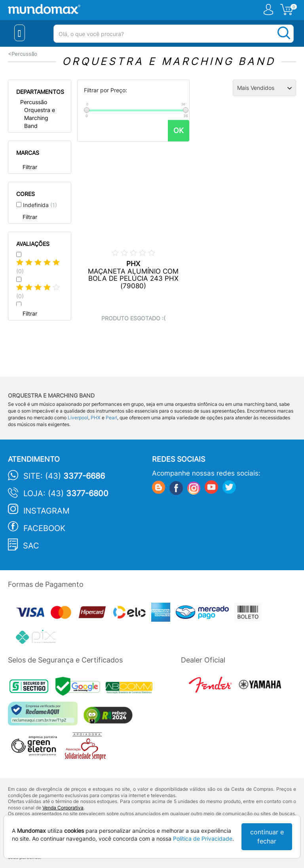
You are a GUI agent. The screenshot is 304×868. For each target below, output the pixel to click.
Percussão (24, 54)
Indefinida (40, 205)
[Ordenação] (264, 88)
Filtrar (30, 167)
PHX (96, 418)
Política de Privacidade (203, 838)
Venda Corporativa (63, 808)
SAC (31, 546)
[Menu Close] (20, 33)
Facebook (44, 528)
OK (179, 130)
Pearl (111, 418)
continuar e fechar (267, 837)
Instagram (47, 511)
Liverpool (78, 418)
